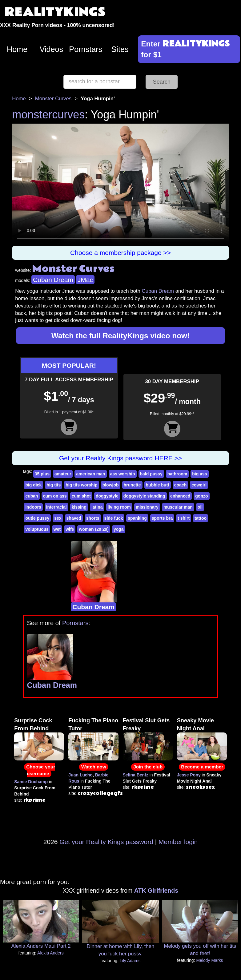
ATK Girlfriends (156, 891)
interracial (56, 507)
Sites (120, 49)
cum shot (81, 496)
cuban (32, 496)
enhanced (180, 496)
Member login (178, 842)
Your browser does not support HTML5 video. (121, 184)
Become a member (202, 767)
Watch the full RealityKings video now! (121, 336)
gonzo (201, 496)
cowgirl (199, 485)
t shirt (184, 518)
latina (97, 507)
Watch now (94, 767)
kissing (79, 507)
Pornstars (86, 49)
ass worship (123, 474)
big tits (54, 485)
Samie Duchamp (31, 782)
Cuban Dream (53, 280)
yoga (119, 529)
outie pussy (37, 518)
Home (17, 49)
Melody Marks (209, 960)
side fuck (114, 518)
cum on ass (55, 496)
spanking (137, 518)
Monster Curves (53, 99)
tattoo (201, 518)
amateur (63, 474)
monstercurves (48, 115)
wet (57, 529)
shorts (93, 518)
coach (180, 485)
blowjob (111, 485)
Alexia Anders (50, 953)
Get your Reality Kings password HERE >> (121, 458)
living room (119, 507)
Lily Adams (130, 961)
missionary (147, 507)
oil (200, 507)
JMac (85, 280)
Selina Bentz (136, 775)
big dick (33, 485)
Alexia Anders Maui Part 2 (41, 946)
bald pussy (151, 474)
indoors (33, 507)
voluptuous (37, 529)
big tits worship (81, 485)
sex (58, 518)
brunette (132, 485)
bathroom (177, 474)
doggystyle (107, 496)
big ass (199, 474)
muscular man (178, 507)
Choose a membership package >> (121, 253)
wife (70, 529)
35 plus (42, 474)
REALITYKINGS (55, 12)
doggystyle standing (144, 496)
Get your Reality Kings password (106, 842)
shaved (74, 518)
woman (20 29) (94, 529)
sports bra (162, 518)
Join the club (148, 767)
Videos (52, 49)
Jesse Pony (189, 775)
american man (90, 474)
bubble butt (158, 485)
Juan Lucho (80, 775)
